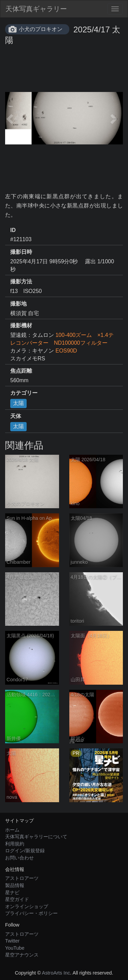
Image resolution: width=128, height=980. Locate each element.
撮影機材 (21, 325)
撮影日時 (21, 252)
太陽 (18, 403)
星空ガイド (17, 899)
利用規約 (15, 844)
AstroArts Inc (56, 973)
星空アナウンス (22, 955)
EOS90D (66, 351)
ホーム (12, 830)
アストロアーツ (22, 878)
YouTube (15, 948)
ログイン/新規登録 (25, 851)
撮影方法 (21, 282)
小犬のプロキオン (41, 29)
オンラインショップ (27, 906)
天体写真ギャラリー (36, 9)
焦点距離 (21, 371)
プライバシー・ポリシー (31, 913)
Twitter (12, 941)
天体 (16, 416)
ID (13, 230)
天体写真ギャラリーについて (36, 837)
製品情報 (15, 885)
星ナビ (12, 892)
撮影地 (18, 304)
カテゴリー (24, 393)
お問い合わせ (19, 858)
